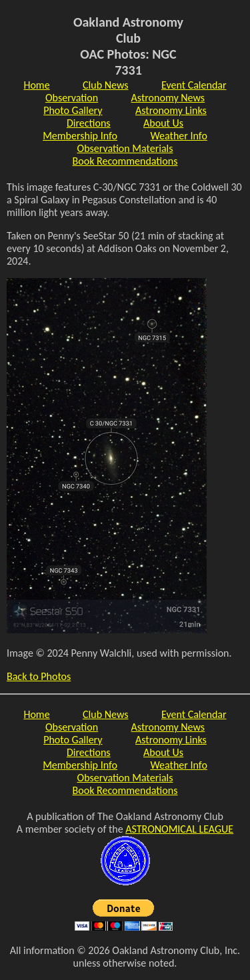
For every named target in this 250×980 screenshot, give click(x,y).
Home (36, 85)
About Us (163, 123)
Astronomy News (168, 98)
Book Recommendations (125, 161)
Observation (72, 98)
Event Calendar (194, 85)
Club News (105, 85)
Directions (89, 123)
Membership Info (80, 136)
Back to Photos (39, 676)
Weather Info (178, 136)
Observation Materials (125, 148)
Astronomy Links (171, 110)
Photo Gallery (73, 110)
